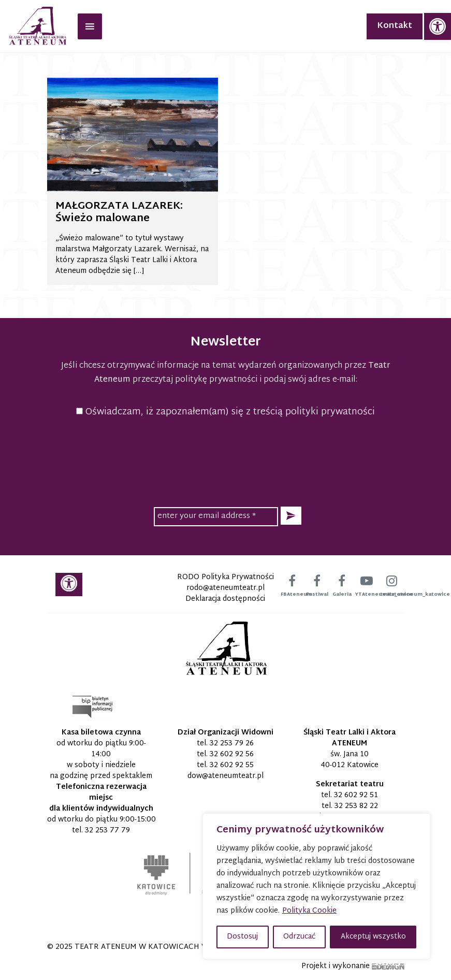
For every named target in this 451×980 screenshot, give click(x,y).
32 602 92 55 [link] (232, 765)
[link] (438, 26)
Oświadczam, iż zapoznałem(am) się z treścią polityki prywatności (226, 412)
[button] (291, 516)
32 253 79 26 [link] (232, 744)
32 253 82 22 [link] (356, 806)
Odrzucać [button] (299, 937)
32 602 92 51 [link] (356, 795)
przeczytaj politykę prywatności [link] (195, 380)
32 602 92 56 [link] (232, 754)
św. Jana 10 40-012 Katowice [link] (350, 760)
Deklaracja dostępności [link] (225, 599)
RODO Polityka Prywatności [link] (226, 577)
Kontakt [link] (395, 26)
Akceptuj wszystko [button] (373, 937)
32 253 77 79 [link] (107, 831)
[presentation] (226, 460)
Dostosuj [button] (242, 937)
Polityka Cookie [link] (309, 911)
